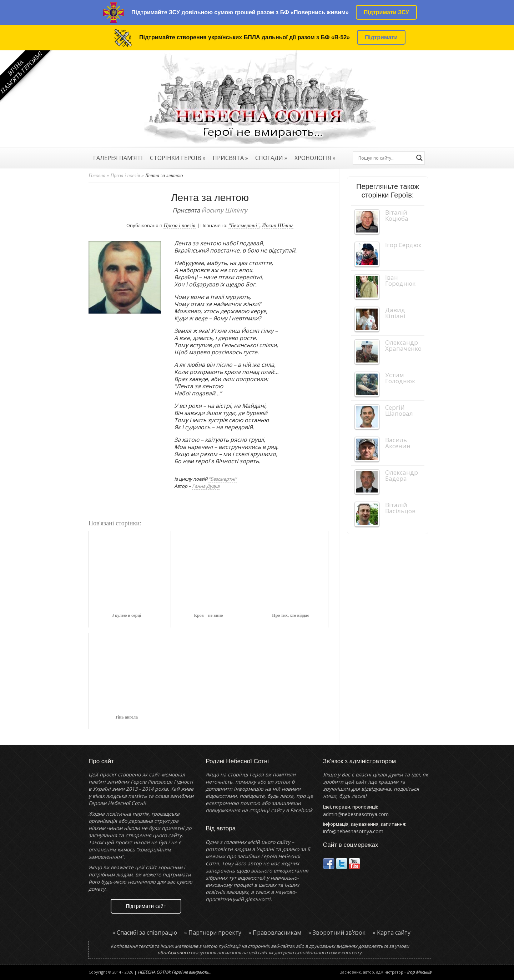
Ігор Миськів (419, 972)
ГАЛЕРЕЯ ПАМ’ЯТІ (118, 159)
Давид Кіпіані (395, 313)
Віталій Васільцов (400, 508)
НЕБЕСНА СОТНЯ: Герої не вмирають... (175, 972)
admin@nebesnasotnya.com (356, 814)
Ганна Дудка (206, 486)
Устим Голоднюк (400, 378)
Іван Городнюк (400, 280)
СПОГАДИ (271, 159)
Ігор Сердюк (403, 245)
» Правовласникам (275, 932)
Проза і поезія (125, 176)
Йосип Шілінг (278, 225)
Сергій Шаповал (399, 410)
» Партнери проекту (213, 932)
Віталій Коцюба (397, 215)
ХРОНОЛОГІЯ (315, 159)
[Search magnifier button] (419, 158)
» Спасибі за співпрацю (145, 932)
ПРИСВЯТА (230, 159)
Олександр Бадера (402, 475)
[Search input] (385, 158)
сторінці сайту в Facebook (281, 810)
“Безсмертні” (223, 479)
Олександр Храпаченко (403, 345)
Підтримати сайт (146, 906)
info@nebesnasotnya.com (353, 831)
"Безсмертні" (244, 225)
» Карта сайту (392, 932)
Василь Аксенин (398, 443)
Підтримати (381, 37)
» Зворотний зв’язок (337, 932)
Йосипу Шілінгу (224, 210)
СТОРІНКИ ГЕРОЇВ (178, 159)
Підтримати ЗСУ (386, 12)
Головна (97, 176)
